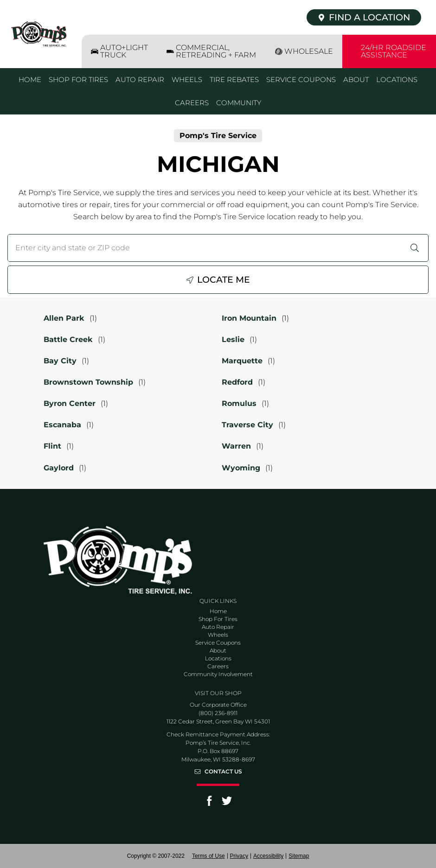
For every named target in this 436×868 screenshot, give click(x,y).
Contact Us (223, 772)
